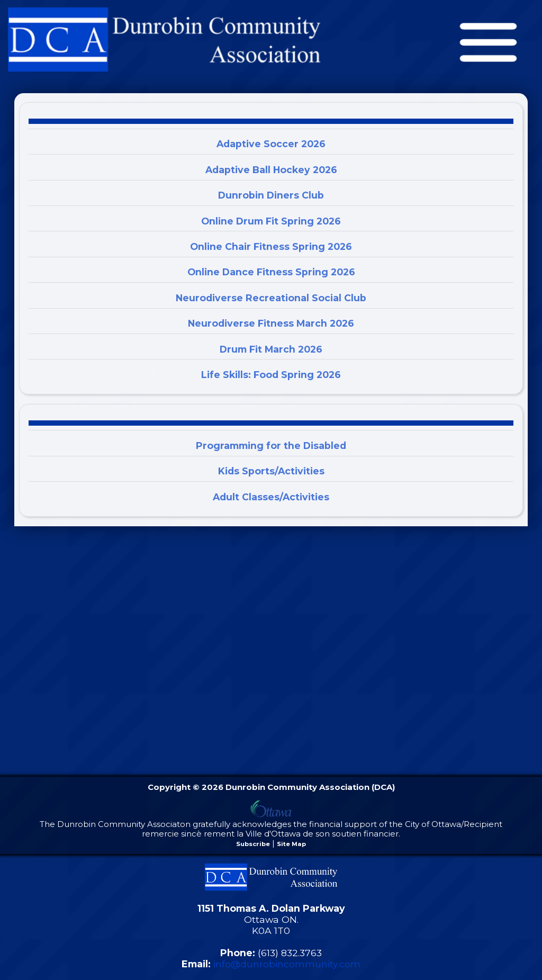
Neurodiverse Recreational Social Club (271, 298)
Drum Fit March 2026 (271, 349)
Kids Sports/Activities (271, 471)
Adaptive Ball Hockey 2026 (271, 170)
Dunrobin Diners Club (271, 195)
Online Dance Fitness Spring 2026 (271, 272)
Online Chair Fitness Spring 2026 (271, 246)
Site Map (291, 844)
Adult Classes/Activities (271, 497)
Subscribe (253, 844)
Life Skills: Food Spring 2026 (271, 375)
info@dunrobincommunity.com (287, 964)
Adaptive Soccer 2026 (271, 144)
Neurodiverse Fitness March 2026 (271, 323)
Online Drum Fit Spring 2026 (271, 221)
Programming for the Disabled (271, 446)
